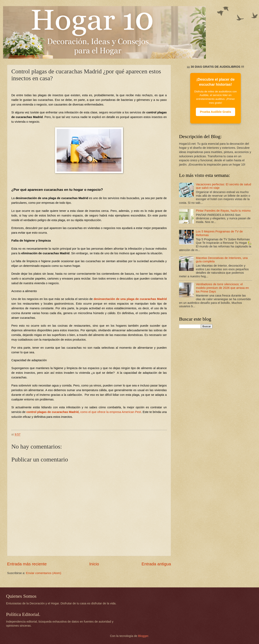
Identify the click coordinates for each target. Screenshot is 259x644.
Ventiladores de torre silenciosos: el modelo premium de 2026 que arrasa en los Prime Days (222, 288)
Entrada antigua (156, 564)
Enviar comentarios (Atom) (44, 573)
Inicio (94, 564)
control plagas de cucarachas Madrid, (84, 412)
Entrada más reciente (27, 564)
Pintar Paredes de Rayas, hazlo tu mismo (223, 211)
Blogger (143, 636)
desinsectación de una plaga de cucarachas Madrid (130, 299)
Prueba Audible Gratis (215, 112)
